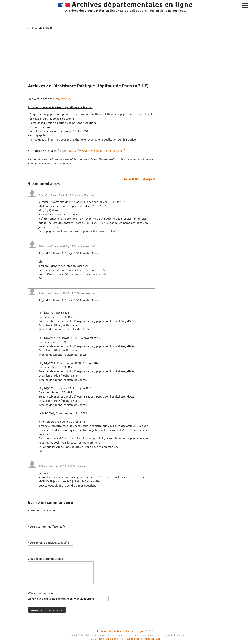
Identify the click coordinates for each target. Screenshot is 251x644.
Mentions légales (151, 639)
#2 (40, 246)
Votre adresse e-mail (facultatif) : (48, 542)
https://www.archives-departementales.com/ (97, 150)
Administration (115, 639)
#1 (40, 195)
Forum (101, 639)
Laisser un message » (139, 178)
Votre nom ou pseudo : (42, 510)
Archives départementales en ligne (121, 631)
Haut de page (132, 639)
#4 (40, 466)
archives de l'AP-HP (65, 99)
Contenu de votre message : (45, 558)
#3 (40, 293)
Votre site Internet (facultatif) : (47, 526)
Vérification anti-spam (42, 593)
